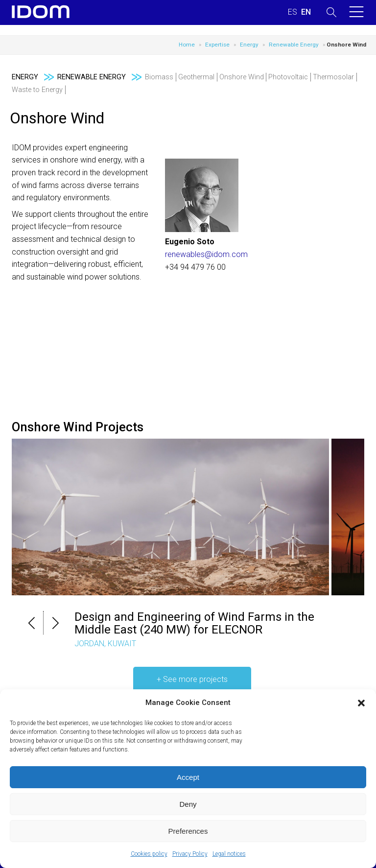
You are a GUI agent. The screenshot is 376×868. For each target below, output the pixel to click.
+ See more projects (192, 679)
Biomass (159, 77)
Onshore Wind (242, 77)
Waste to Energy (37, 90)
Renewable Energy (294, 45)
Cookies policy (149, 854)
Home (187, 45)
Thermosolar (333, 77)
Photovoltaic (288, 77)
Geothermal (196, 77)
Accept (188, 777)
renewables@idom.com (206, 254)
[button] (361, 703)
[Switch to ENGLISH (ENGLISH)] (306, 12)
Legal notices (229, 854)
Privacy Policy (190, 854)
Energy (249, 45)
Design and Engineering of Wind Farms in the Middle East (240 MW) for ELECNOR (194, 623)
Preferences (188, 831)
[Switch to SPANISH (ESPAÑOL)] (293, 12)
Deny (188, 804)
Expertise (217, 45)
